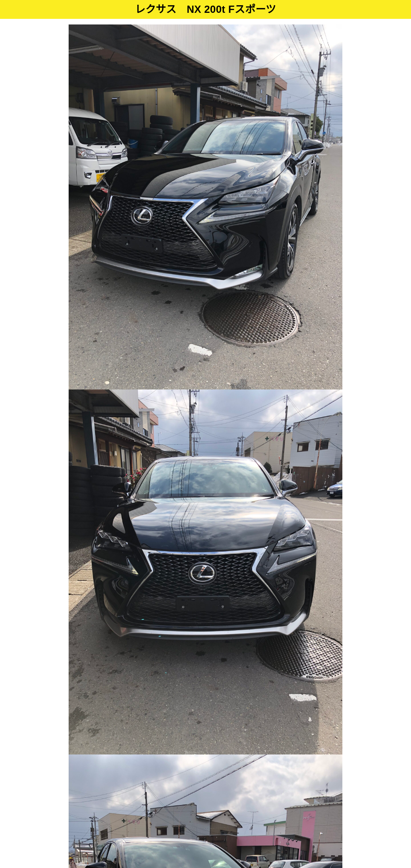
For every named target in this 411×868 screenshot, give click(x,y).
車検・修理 (227, 803)
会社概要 (289, 803)
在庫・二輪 (189, 803)
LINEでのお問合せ (289, 580)
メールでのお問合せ (291, 519)
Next (330, 207)
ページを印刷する (288, 550)
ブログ (260, 803)
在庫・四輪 (151, 803)
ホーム (119, 803)
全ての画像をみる (205, 453)
